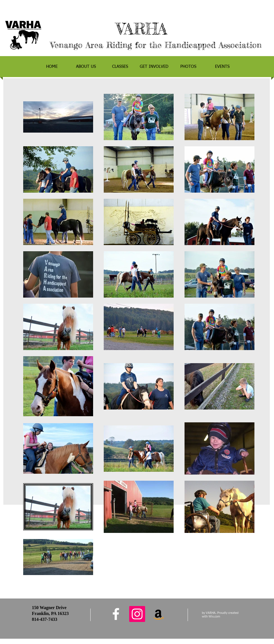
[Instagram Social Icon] (137, 614)
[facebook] (116, 614)
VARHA (156, 29)
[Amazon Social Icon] (158, 614)
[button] (86, 67)
